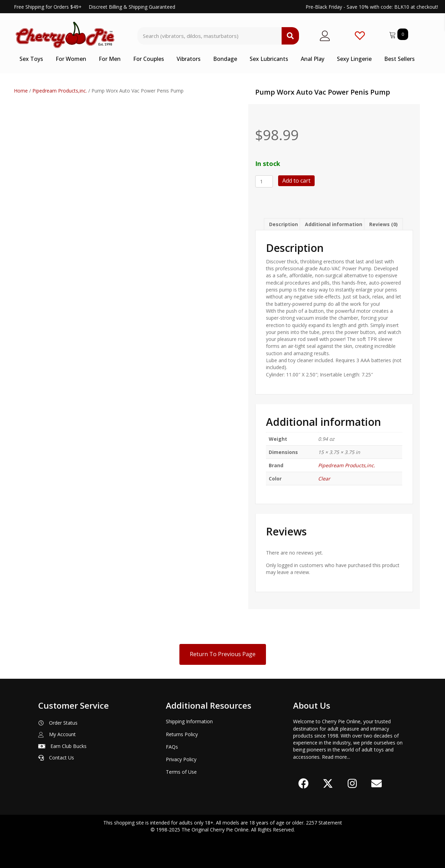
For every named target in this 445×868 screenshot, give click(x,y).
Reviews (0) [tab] (383, 224)
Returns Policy (182, 734)
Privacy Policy (181, 759)
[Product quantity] (264, 181)
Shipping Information (189, 721)
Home (21, 91)
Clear (324, 479)
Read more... (336, 757)
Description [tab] (284, 224)
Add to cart (296, 181)
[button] (304, 783)
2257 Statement (324, 823)
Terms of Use (181, 772)
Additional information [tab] (334, 224)
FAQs (172, 747)
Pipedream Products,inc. (60, 91)
